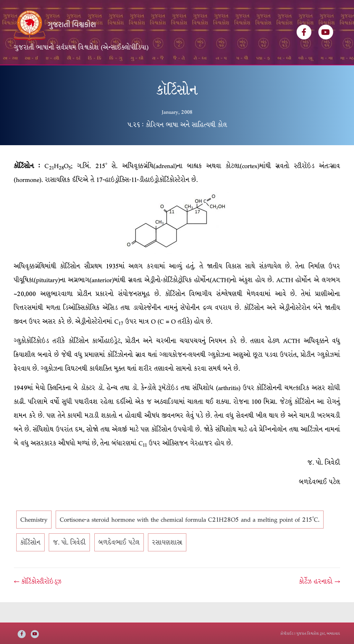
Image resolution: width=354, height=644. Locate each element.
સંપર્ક (240, 75)
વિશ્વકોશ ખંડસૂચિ (71, 75)
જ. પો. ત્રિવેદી (69, 563)
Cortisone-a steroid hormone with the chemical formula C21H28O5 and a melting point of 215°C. (190, 540)
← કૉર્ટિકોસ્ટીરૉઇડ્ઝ (38, 602)
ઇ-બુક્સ (177, 75)
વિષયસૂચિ (146, 75)
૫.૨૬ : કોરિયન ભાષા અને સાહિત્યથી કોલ (177, 145)
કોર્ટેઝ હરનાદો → (320, 602)
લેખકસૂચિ (113, 75)
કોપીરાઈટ (287, 633)
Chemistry (34, 540)
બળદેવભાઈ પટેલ (119, 563)
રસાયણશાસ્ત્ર (167, 563)
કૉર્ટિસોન (30, 563)
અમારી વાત (210, 75)
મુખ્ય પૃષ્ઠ (30, 75)
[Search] (334, 73)
